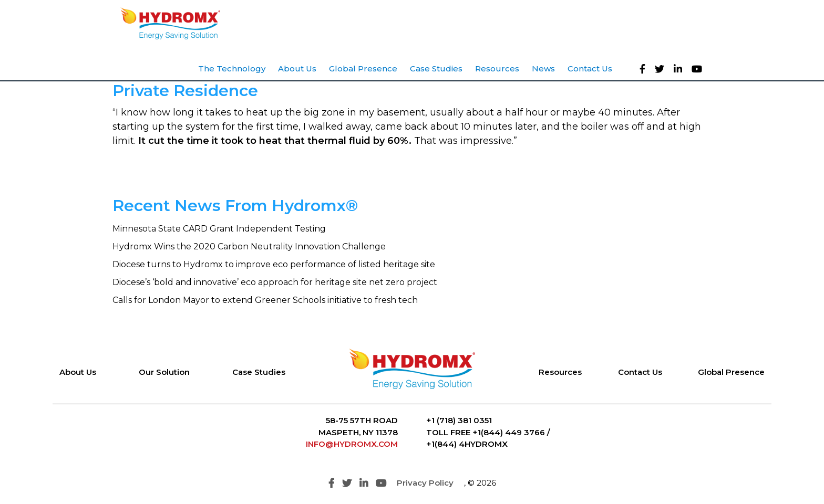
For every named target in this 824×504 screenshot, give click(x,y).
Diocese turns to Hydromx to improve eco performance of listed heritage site (274, 264)
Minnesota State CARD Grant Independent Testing (219, 229)
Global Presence (731, 372)
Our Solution (164, 372)
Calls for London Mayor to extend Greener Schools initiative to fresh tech (265, 300)
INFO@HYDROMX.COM (352, 444)
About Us (78, 372)
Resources (560, 372)
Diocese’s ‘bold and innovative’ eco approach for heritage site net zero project (275, 282)
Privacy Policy (425, 483)
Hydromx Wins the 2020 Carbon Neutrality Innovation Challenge (249, 246)
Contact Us (640, 372)
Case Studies (259, 372)
